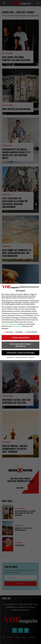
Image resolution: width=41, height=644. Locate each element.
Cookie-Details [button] (11, 357)
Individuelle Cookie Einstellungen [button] (21, 353)
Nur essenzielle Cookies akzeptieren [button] (21, 345)
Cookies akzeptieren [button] (21, 338)
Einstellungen (17, 326)
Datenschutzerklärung (9, 324)
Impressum (31, 357)
